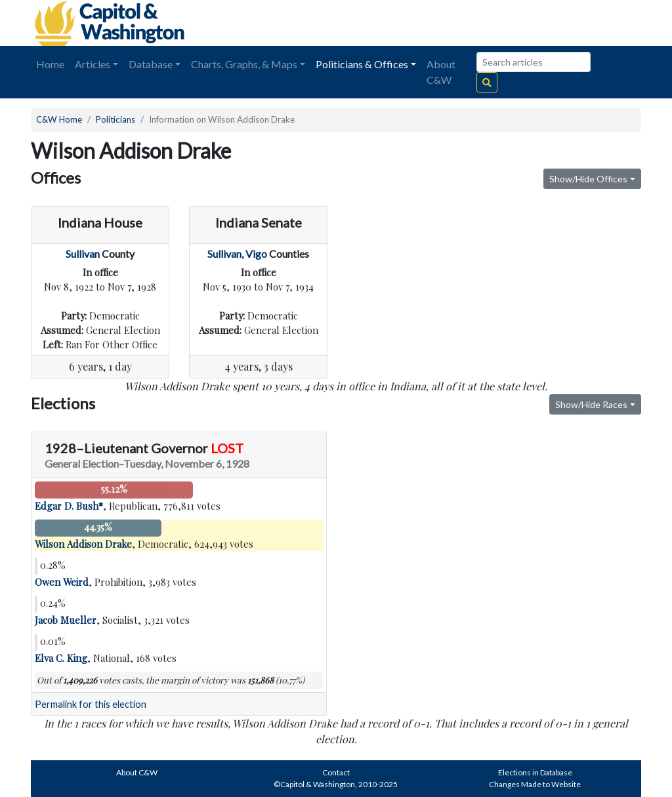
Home (50, 64)
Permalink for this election (91, 704)
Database (151, 64)
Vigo (256, 254)
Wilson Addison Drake (83, 544)
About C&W (441, 72)
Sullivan (83, 254)
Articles (93, 64)
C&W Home (59, 119)
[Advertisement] (494, 23)
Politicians (115, 119)
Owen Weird (62, 582)
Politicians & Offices (362, 64)
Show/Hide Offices (588, 179)
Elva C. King (61, 658)
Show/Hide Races (591, 404)
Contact (336, 772)
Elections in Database (535, 772)
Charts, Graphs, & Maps (244, 64)
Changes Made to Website (535, 784)
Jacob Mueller (66, 620)
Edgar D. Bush (67, 506)
